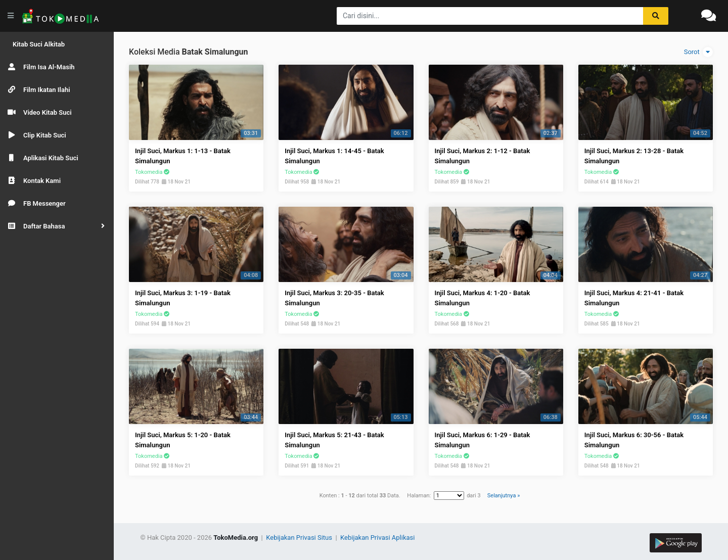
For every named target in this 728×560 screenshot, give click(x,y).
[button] (57, 226)
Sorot (698, 52)
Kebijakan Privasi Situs (300, 538)
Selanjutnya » (504, 496)
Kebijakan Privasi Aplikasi (377, 538)
